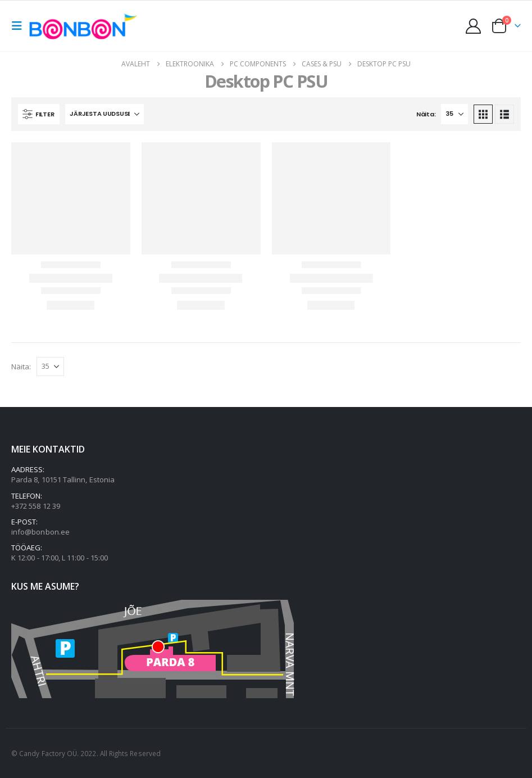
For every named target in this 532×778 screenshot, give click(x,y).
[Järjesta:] (104, 114)
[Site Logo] (86, 26)
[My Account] (474, 26)
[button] (20, 26)
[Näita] (454, 114)
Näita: (426, 114)
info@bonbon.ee (40, 532)
